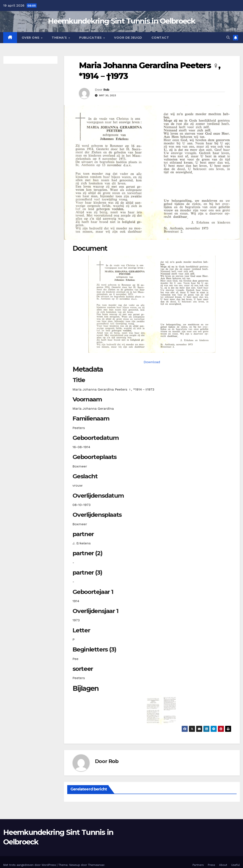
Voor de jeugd (128, 38)
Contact (160, 38)
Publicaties (91, 38)
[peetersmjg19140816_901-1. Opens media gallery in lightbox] (152, 304)
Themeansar (96, 865)
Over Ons (31, 38)
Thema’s (60, 38)
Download (152, 362)
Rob (106, 90)
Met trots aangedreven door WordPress (30, 865)
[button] (228, 38)
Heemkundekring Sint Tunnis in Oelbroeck (121, 21)
